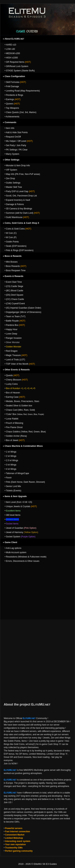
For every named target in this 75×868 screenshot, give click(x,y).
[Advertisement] (37, 589)
